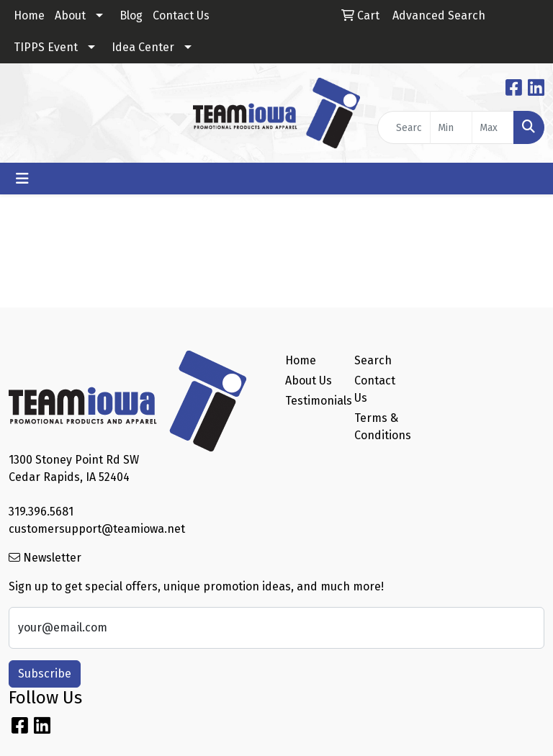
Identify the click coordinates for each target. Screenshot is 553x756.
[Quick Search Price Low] (451, 127)
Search (373, 360)
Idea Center (143, 47)
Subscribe (45, 674)
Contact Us (181, 15)
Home (29, 15)
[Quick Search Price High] (493, 127)
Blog (131, 15)
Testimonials (311, 401)
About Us (309, 381)
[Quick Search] (404, 127)
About (70, 15)
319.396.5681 (41, 512)
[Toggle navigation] (22, 179)
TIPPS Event (46, 47)
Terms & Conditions (380, 427)
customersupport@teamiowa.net (97, 529)
